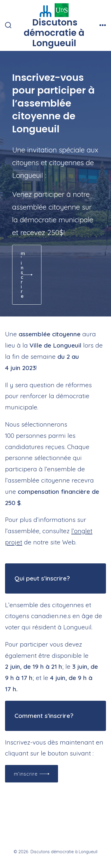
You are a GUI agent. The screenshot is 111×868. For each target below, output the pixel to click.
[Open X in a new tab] (43, 836)
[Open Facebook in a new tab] (29, 836)
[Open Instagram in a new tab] (57, 836)
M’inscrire (26, 774)
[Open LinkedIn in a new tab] (70, 836)
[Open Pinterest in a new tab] (83, 836)
